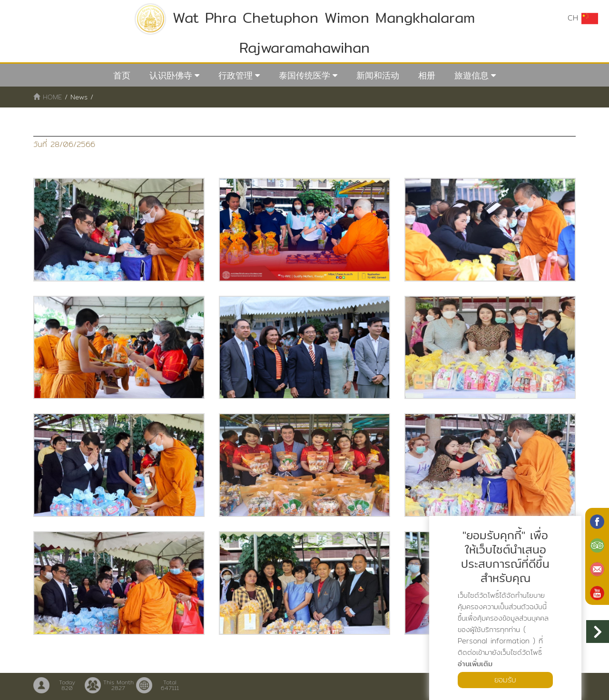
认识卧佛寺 (171, 75)
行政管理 (236, 75)
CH (583, 18)
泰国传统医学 (304, 75)
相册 (427, 75)
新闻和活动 (378, 75)
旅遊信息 (471, 75)
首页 (122, 75)
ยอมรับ (505, 680)
